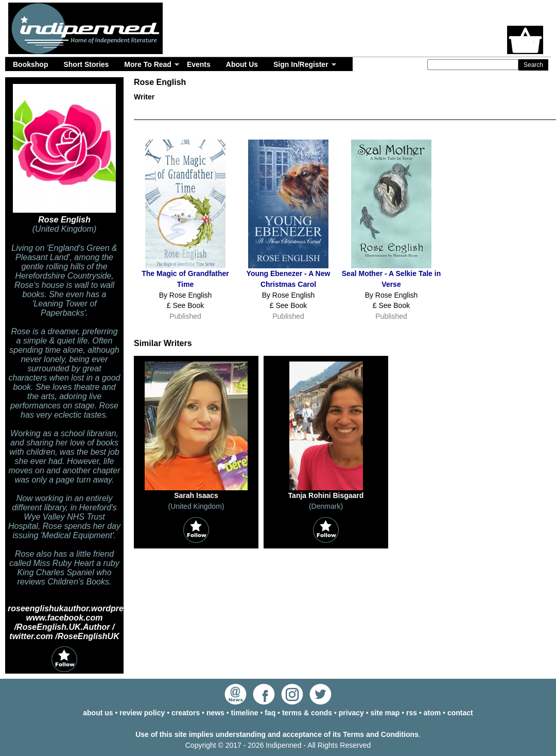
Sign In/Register (301, 64)
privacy (351, 713)
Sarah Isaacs (196, 495)
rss (412, 713)
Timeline (412, 113)
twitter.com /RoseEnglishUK (64, 636)
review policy (142, 713)
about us (98, 713)
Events (199, 64)
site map (385, 713)
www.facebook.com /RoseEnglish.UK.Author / (65, 622)
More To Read (148, 64)
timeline (245, 713)
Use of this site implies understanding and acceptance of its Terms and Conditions (277, 734)
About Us (242, 64)
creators (186, 713)
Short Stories (86, 64)
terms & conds (307, 713)
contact (460, 713)
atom (432, 713)
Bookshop (30, 64)
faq (270, 713)
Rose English (64, 220)
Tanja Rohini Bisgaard (326, 495)
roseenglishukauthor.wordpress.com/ (81, 608)
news (215, 713)
